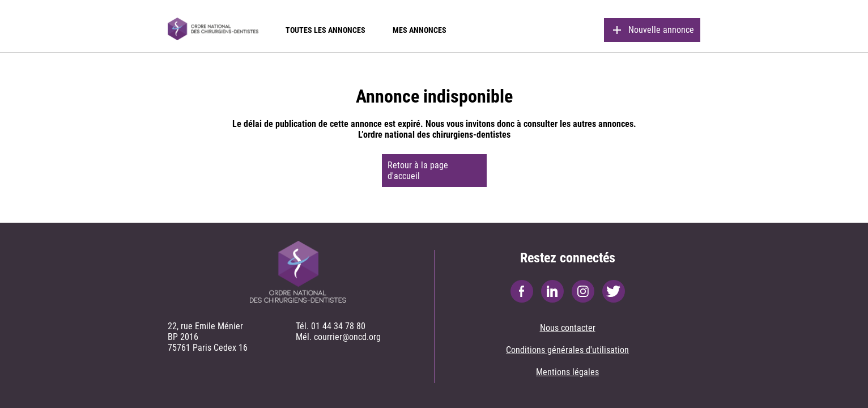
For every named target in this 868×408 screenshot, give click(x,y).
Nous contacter (568, 328)
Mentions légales (567, 372)
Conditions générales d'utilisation (567, 350)
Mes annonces (420, 30)
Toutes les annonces (326, 30)
